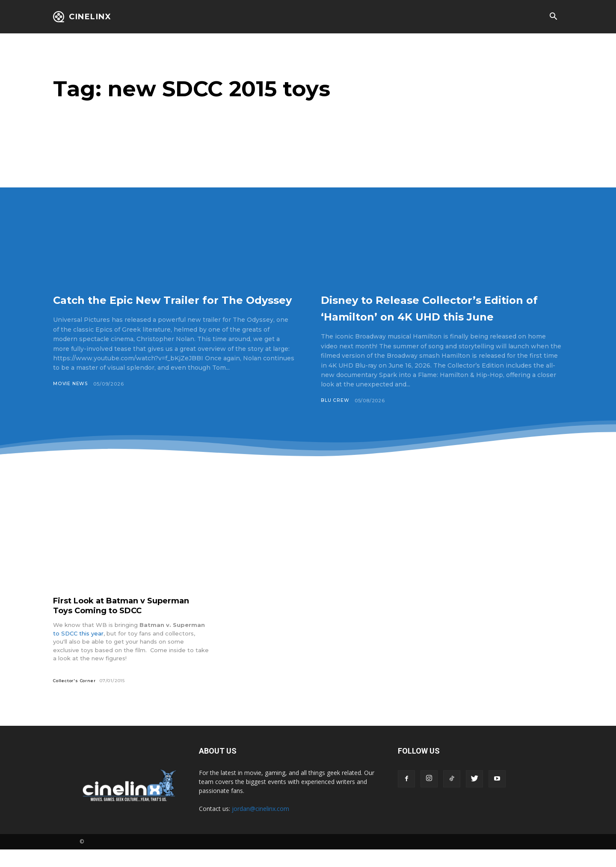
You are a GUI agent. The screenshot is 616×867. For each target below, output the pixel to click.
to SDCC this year (78, 650)
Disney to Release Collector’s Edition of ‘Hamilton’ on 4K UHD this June (429, 315)
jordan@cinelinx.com (261, 826)
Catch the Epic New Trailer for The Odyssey (167, 307)
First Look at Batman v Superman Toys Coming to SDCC (130, 622)
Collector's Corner (75, 698)
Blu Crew (335, 417)
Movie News (71, 401)
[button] (553, 17)
